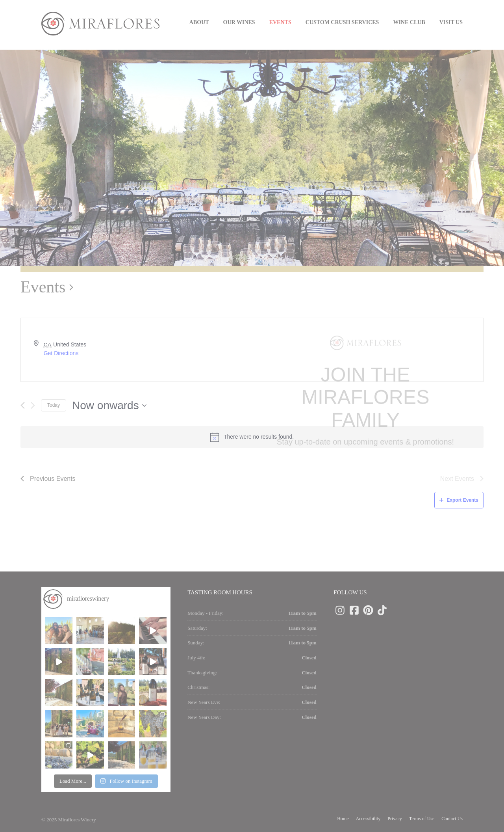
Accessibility (368, 819)
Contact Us (452, 819)
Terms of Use (422, 819)
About (199, 22)
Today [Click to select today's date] (54, 405)
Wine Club (409, 22)
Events (280, 22)
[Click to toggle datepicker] (109, 406)
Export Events (459, 500)
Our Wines (239, 22)
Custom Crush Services (342, 22)
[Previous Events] (23, 405)
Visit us (451, 22)
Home (343, 819)
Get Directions (61, 353)
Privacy (395, 819)
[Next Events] (33, 405)
